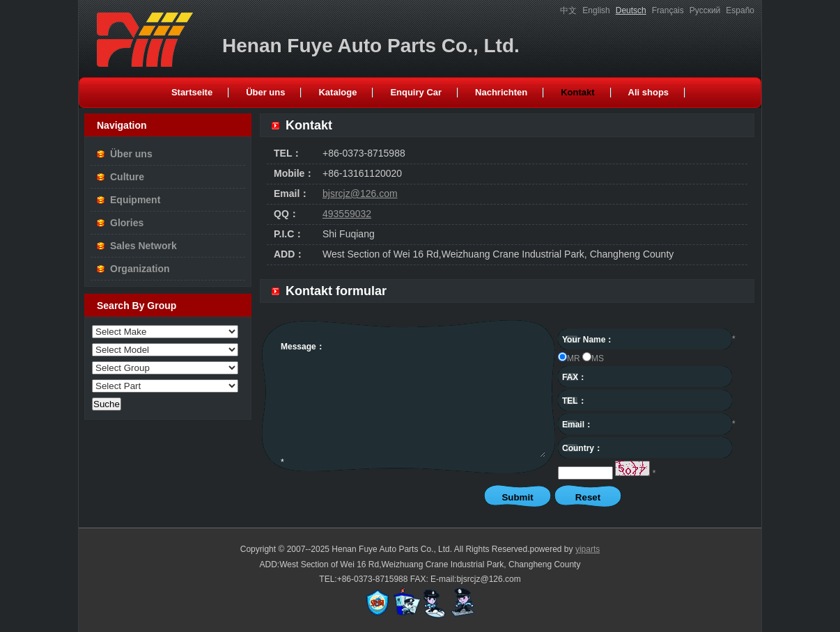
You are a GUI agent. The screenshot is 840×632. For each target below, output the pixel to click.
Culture (127, 177)
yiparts (588, 549)
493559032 (347, 214)
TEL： (288, 153)
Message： (303, 347)
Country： (582, 448)
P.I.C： (289, 234)
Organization (140, 269)
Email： (291, 193)
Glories (127, 223)
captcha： (582, 472)
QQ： (286, 214)
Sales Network (143, 246)
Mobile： (294, 173)
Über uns (131, 154)
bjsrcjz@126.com (360, 193)
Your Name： (588, 340)
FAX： (574, 377)
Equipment (135, 200)
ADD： (289, 254)
